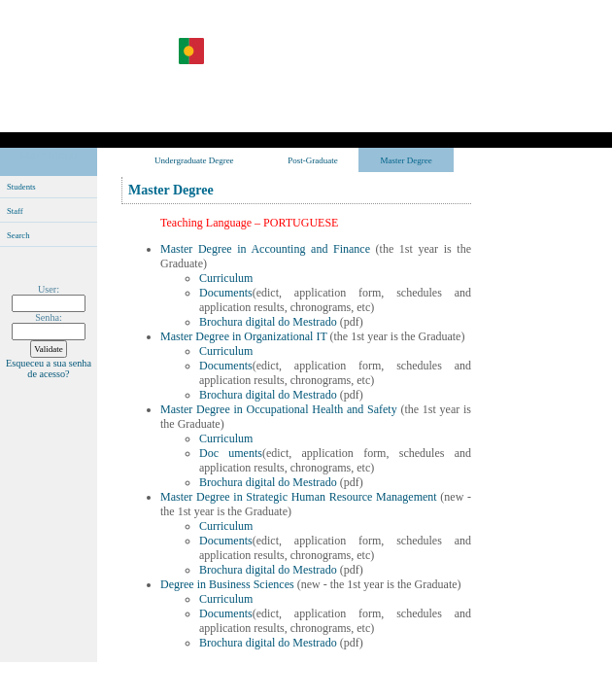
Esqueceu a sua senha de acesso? (49, 368)
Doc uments (231, 453)
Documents (226, 293)
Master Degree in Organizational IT (245, 336)
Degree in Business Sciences (229, 584)
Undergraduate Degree (194, 160)
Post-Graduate (313, 160)
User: (49, 289)
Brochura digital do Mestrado (268, 322)
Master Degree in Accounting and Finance (265, 249)
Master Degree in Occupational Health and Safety (280, 409)
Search (18, 235)
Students (21, 187)
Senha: (49, 317)
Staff (15, 211)
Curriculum (226, 278)
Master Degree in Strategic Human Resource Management (300, 497)
